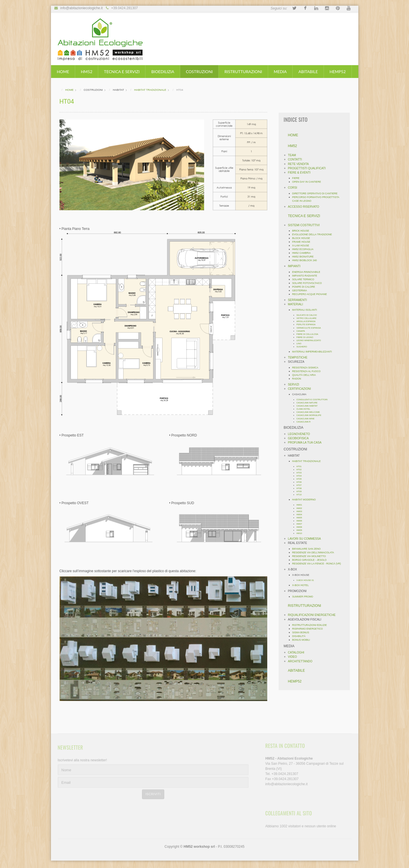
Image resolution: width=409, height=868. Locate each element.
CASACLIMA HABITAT (309, 406)
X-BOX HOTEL (302, 585)
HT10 (301, 495)
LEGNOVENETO (301, 434)
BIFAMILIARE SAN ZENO (308, 549)
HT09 (301, 491)
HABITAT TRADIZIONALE (308, 461)
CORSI (294, 188)
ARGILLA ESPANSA (308, 321)
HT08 (301, 488)
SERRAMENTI (299, 300)
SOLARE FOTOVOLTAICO (309, 283)
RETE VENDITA (300, 164)
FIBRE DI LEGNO (307, 337)
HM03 (301, 511)
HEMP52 (338, 72)
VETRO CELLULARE (308, 318)
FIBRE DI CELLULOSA (309, 334)
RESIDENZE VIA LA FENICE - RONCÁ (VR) (318, 564)
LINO (301, 344)
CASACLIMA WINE (307, 419)
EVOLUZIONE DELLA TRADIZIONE (314, 234)
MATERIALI (297, 304)
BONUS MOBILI (303, 640)
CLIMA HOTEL (305, 409)
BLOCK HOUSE (303, 238)
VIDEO (294, 657)
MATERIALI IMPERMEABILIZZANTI (314, 352)
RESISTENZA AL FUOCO (308, 371)
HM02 (301, 508)
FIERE (298, 178)
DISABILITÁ (301, 636)
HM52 (87, 72)
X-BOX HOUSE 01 (307, 580)
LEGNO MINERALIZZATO (311, 340)
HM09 (301, 530)
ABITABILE (308, 72)
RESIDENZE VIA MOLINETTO (311, 556)
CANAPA (303, 331)
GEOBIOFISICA (300, 438)
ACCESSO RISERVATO (305, 207)
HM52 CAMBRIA (303, 253)
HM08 (301, 527)
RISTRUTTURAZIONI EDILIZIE (311, 625)
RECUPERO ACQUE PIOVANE (311, 294)
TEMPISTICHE (300, 357)
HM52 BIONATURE (305, 257)
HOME (63, 72)
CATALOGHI (298, 652)
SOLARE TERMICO (305, 279)
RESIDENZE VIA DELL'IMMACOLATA (315, 552)
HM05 (301, 518)
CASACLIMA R (305, 422)
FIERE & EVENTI (301, 173)
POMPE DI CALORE (305, 287)
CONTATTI (297, 159)
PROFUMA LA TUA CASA (307, 443)
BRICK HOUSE (303, 231)
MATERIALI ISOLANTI (306, 310)
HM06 (301, 521)
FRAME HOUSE (303, 242)
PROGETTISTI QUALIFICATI (309, 168)
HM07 (301, 524)
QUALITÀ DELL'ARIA (306, 375)
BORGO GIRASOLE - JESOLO (311, 560)
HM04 (301, 515)
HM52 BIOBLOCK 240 (306, 260)
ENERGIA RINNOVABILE (308, 272)
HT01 (301, 466)
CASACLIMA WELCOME (310, 412)
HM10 (301, 533)
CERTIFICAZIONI (301, 389)
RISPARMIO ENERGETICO (309, 629)
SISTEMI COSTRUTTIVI (306, 225)
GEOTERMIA (301, 290)
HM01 (301, 505)
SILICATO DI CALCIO (309, 315)
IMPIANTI (296, 266)
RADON (298, 379)
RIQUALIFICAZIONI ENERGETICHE (314, 615)
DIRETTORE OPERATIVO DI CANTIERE (317, 193)
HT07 (301, 485)
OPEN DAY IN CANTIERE (308, 182)
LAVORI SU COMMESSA (306, 539)
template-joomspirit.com (407, 839)
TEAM (294, 155)
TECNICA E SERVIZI (122, 72)
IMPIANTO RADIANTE (307, 276)
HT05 (301, 479)
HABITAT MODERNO (306, 500)
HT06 (301, 482)
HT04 (301, 476)
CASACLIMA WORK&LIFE (311, 415)
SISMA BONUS (303, 632)
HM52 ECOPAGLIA (305, 249)
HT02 (301, 470)
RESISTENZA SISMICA (307, 368)
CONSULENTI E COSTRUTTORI (314, 400)
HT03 (301, 473)
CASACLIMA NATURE (309, 403)
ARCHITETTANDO (302, 661)
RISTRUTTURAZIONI (243, 72)
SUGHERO (304, 347)
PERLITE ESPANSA (308, 324)
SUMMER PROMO (305, 597)
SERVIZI (295, 384)
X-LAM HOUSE (303, 246)
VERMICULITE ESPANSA (311, 328)
